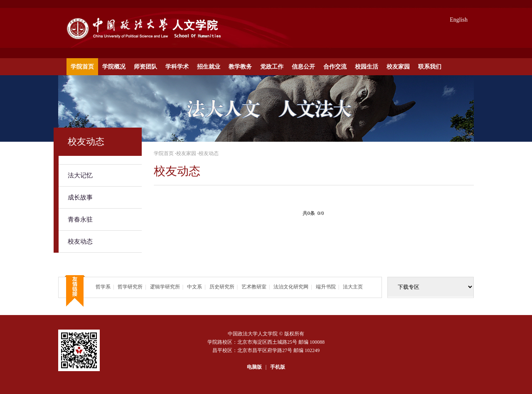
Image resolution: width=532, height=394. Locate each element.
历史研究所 (222, 287)
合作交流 (335, 67)
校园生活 (367, 67)
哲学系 (103, 287)
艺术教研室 (254, 287)
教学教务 (240, 67)
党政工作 (272, 67)
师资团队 (145, 67)
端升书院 (326, 287)
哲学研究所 (130, 287)
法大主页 (353, 287)
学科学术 (177, 67)
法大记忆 (80, 175)
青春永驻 (80, 219)
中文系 (195, 287)
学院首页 (82, 67)
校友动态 (80, 241)
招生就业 (209, 67)
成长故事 (80, 197)
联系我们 (430, 67)
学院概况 (114, 67)
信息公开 (303, 67)
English (459, 20)
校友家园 (398, 67)
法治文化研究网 (291, 287)
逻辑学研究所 (165, 287)
